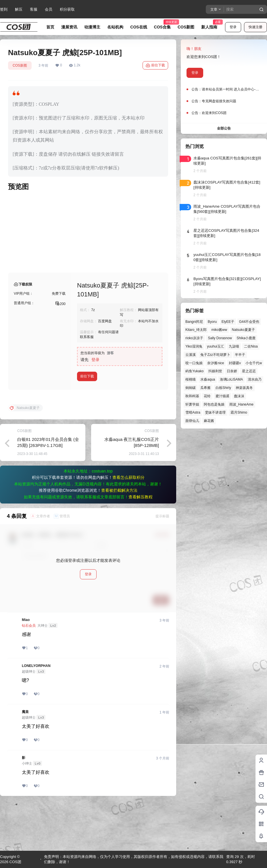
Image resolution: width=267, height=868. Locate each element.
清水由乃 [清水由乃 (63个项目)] (255, 379)
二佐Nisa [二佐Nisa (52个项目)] (251, 346)
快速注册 (256, 27)
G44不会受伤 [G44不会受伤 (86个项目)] (249, 322)
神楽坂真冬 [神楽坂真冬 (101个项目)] (244, 388)
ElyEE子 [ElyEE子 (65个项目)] (228, 322)
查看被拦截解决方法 (119, 537)
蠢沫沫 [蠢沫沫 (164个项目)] (239, 396)
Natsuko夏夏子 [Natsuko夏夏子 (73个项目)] (243, 330)
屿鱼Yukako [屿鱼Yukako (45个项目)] (194, 371)
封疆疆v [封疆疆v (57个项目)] (235, 363)
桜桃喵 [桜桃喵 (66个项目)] (191, 379)
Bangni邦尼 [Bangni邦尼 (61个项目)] (194, 322)
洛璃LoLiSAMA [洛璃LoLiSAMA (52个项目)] (232, 379)
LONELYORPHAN (36, 712)
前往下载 (155, 65)
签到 (4, 9)
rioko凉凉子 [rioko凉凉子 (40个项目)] (194, 338)
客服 (34, 9)
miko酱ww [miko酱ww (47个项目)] (219, 330)
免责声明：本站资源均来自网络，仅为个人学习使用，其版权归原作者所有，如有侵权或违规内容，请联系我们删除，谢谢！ (134, 859)
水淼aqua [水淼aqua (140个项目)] (208, 379)
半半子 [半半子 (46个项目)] (240, 355)
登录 (233, 27)
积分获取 (67, 9)
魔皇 (25, 758)
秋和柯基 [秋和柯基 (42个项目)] (192, 396)
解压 (19, 9)
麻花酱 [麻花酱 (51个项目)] (209, 421)
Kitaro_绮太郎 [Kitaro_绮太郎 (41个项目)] (196, 330)
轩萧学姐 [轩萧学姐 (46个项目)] (192, 404)
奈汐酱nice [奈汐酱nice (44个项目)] (216, 363)
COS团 (15, 862)
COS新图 (20, 65)
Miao (26, 666)
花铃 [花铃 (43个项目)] (207, 396)
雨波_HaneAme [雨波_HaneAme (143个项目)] (241, 404)
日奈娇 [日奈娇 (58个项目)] (232, 371)
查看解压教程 (141, 543)
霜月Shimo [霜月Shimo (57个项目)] (239, 412)
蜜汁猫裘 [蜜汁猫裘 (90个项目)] (222, 396)
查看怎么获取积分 (128, 524)
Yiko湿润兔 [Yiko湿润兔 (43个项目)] (194, 346)
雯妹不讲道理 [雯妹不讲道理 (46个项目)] (215, 412)
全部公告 (224, 128)
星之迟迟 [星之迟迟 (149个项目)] (249, 371)
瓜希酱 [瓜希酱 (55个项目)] (205, 388)
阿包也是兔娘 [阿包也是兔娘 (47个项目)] (214, 404)
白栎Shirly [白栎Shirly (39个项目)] (223, 388)
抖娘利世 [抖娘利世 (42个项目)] (215, 371)
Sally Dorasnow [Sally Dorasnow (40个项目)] (220, 338)
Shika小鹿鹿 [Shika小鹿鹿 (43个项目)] (246, 338)
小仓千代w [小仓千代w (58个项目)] (254, 363)
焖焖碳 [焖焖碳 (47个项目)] (191, 388)
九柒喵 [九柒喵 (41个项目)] (234, 346)
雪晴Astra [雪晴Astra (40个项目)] (193, 412)
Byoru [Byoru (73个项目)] (212, 322)
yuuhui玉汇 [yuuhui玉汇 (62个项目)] (215, 346)
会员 (49, 9)
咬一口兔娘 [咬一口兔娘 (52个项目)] (194, 363)
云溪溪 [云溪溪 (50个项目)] (191, 355)
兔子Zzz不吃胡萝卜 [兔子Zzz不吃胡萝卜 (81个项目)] (215, 355)
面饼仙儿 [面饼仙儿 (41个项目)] (192, 421)
